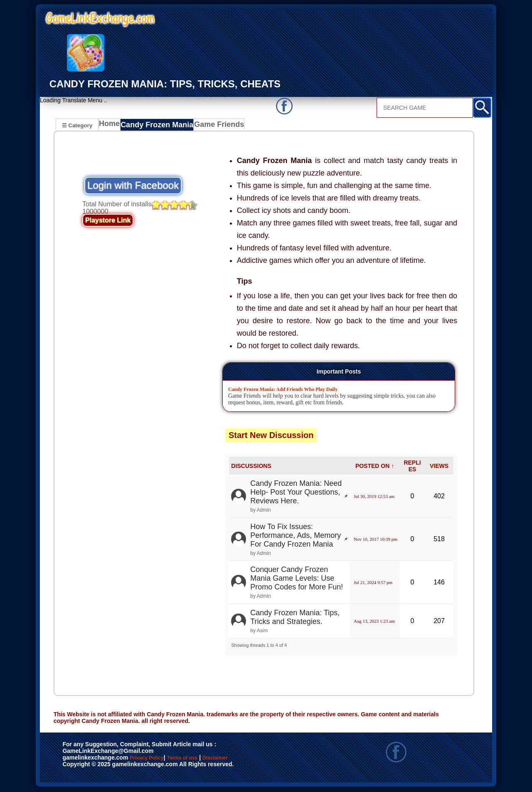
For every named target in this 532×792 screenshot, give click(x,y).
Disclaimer (254, 760)
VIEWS (439, 467)
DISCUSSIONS (251, 467)
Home (111, 126)
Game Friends (213, 126)
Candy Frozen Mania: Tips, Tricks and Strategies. (295, 618)
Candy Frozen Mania (157, 126)
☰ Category (77, 125)
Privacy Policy (155, 760)
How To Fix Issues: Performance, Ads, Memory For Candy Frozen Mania (296, 537)
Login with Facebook (133, 187)
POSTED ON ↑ (375, 467)
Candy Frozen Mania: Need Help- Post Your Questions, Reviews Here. (296, 493)
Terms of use (207, 760)
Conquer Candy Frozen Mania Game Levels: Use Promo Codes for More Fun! (297, 579)
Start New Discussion (271, 436)
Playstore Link (108, 222)
